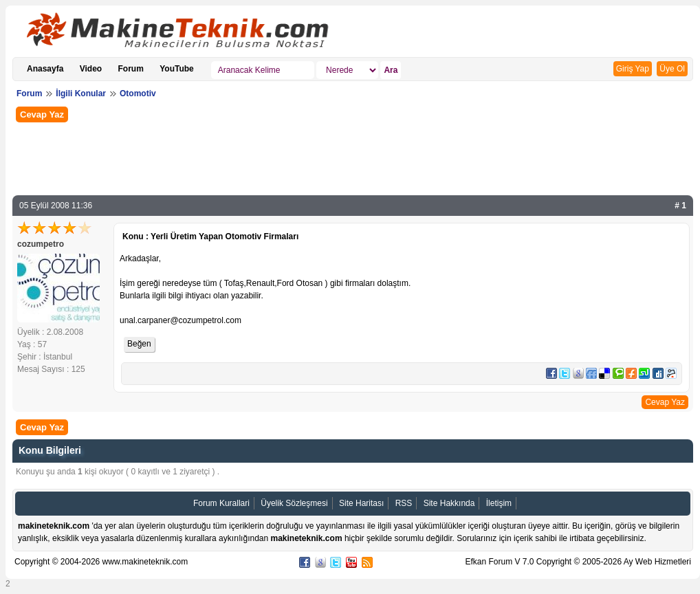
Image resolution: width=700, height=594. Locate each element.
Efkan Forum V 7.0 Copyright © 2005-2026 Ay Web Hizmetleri (578, 562)
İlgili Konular (81, 93)
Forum (131, 69)
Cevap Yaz (42, 114)
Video (91, 69)
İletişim (499, 503)
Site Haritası (361, 503)
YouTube (177, 69)
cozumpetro (41, 244)
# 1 (680, 206)
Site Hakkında (449, 503)
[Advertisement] (353, 157)
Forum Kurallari (221, 503)
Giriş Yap (633, 69)
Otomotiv (138, 93)
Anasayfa (45, 69)
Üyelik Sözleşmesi (294, 503)
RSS (404, 503)
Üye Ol (672, 69)
